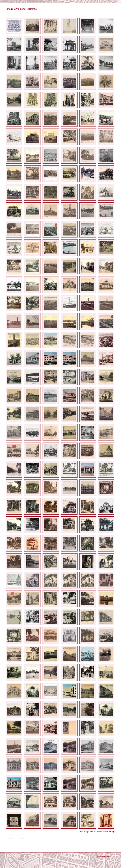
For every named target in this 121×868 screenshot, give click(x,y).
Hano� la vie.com (15, 9)
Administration (103, 857)
